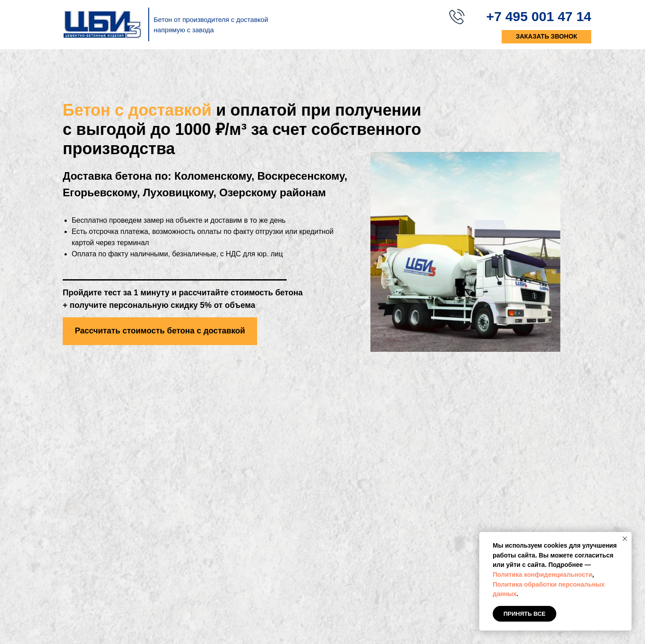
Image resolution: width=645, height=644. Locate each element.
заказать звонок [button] (546, 36)
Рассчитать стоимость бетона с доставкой (160, 331)
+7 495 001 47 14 (539, 16)
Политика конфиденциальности (542, 575)
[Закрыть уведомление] (625, 539)
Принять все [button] (525, 614)
